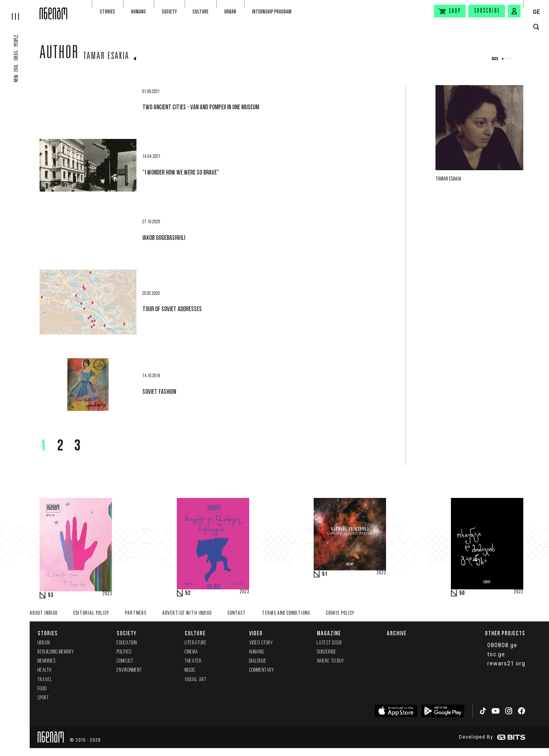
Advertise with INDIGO (187, 613)
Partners (136, 613)
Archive (397, 633)
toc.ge (496, 654)
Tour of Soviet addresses (172, 309)
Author (59, 54)
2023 (107, 594)
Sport (43, 698)
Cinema (191, 652)
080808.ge (502, 645)
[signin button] (514, 11)
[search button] (536, 27)
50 (462, 593)
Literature (196, 643)
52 (188, 593)
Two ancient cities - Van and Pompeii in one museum (201, 107)
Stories (107, 12)
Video (256, 633)
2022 (519, 592)
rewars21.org (506, 663)
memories (47, 661)
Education (127, 643)
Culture (201, 12)
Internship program (272, 12)
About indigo (44, 613)
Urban (230, 12)
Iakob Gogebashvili (164, 237)
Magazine (329, 633)
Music (190, 670)
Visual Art (196, 680)
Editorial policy (91, 613)
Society (169, 12)
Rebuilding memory (56, 652)
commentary (262, 670)
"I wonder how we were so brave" (181, 172)
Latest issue (330, 643)
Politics (124, 652)
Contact (237, 613)
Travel (45, 680)
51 (325, 574)
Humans (138, 12)
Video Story (261, 643)
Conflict (125, 661)
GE (536, 12)
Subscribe (487, 11)
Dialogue (258, 661)
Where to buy (330, 661)
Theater (193, 661)
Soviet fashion (159, 391)
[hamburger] (20, 10)
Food (42, 689)
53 (51, 595)
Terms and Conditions (286, 613)
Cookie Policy (340, 613)
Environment (129, 670)
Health (44, 670)
